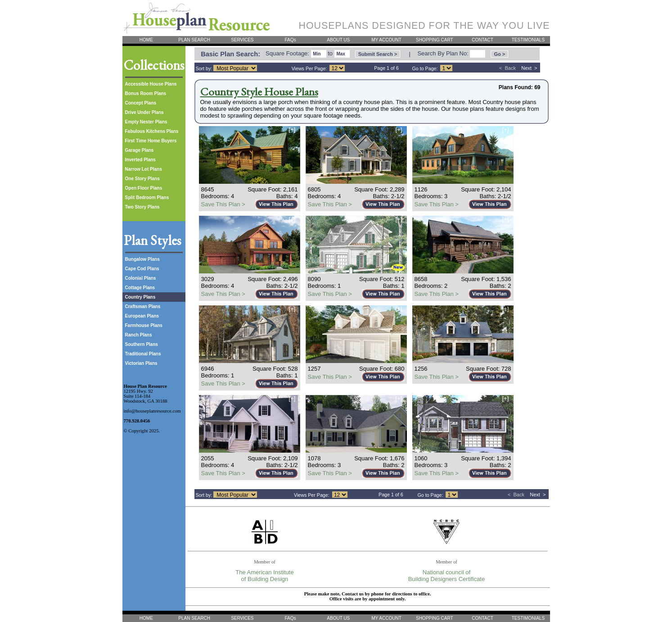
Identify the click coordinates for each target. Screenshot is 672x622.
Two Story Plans (142, 207)
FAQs (291, 40)
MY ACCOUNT (386, 40)
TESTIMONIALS (528, 40)
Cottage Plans (140, 288)
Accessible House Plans (151, 84)
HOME (146, 40)
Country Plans (140, 297)
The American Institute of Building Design (264, 576)
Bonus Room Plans (146, 93)
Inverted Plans (140, 160)
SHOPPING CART (435, 40)
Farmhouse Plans (144, 325)
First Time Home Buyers (151, 141)
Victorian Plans (141, 363)
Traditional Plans (143, 354)
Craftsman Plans (143, 306)
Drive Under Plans (144, 112)
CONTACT (483, 40)
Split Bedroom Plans (147, 197)
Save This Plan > (223, 204)
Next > (529, 68)
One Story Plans (142, 179)
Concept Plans (141, 103)
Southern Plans (142, 344)
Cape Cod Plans (142, 269)
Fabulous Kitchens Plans (152, 131)
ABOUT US (338, 40)
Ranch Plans (139, 335)
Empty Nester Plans (146, 122)
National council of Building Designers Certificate (447, 576)
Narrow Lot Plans (144, 169)
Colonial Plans (141, 278)
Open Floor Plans (144, 188)
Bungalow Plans (142, 259)
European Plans (142, 316)
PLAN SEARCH (194, 40)
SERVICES (242, 40)
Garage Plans (140, 150)
